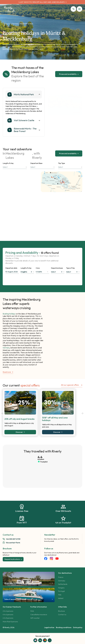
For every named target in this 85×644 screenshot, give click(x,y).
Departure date (11, 268)
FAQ (32, 611)
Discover (20, 432)
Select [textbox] (57, 272)
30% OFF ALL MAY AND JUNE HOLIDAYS (48, 2)
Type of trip (70, 268)
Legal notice (49, 627)
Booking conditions (64, 627)
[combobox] (15, 167)
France (61, 577)
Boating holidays (9, 314)
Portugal (61, 591)
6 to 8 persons (8, 618)
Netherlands (63, 584)
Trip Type (62, 163)
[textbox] (15, 167)
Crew (38, 268)
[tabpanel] (65, 101)
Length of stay (8, 163)
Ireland (61, 598)
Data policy (78, 627)
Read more (8, 372)
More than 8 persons (10, 622)
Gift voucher (35, 618)
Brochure (61, 611)
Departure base (57, 268)
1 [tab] (77, 113)
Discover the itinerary (26, 201)
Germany (15, 24)
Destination (7, 24)
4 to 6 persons (8, 615)
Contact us (62, 615)
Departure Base (36, 163)
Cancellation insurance (39, 615)
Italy (60, 595)
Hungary (61, 588)
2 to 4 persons (8, 611)
